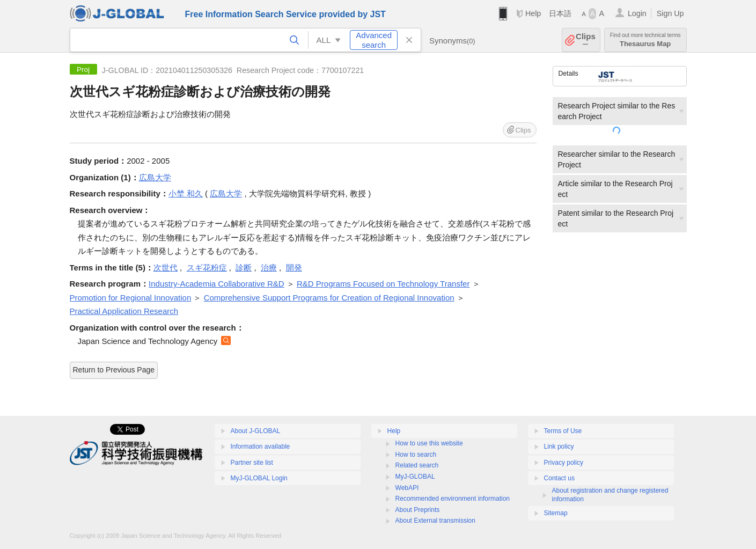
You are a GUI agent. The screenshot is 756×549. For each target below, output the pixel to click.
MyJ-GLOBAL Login (259, 478)
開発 (294, 268)
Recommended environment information (453, 499)
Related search (417, 465)
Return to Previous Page (114, 370)
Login (637, 13)
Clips (586, 40)
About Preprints (418, 510)
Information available (260, 446)
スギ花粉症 (207, 268)
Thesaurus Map (645, 40)
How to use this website (429, 443)
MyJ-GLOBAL (415, 477)
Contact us (559, 478)
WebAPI (407, 488)
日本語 (560, 13)
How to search (416, 455)
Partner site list (252, 463)
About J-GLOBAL (256, 431)
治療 (269, 268)
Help (533, 13)
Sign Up (670, 13)
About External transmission (435, 521)
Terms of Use (563, 431)
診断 (244, 268)
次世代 (166, 268)
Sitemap (556, 513)
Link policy (559, 446)
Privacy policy (564, 463)
